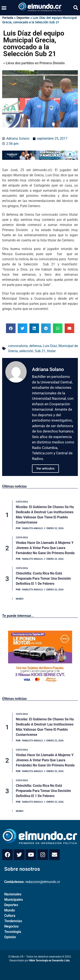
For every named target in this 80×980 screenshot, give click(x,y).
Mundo (10, 910)
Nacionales (13, 894)
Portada (8, 18)
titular (51, 351)
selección (26, 351)
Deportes (23, 18)
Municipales (14, 900)
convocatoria (18, 346)
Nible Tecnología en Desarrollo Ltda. (50, 961)
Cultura (10, 916)
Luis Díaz (50, 346)
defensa (35, 346)
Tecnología (13, 932)
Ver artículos (45, 468)
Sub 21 (40, 351)
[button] (4, 8)
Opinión (10, 937)
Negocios (11, 926)
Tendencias (13, 921)
